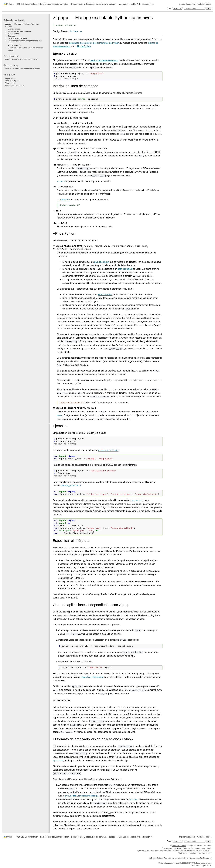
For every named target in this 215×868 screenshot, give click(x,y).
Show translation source (15, 86)
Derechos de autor (179, 846)
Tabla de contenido (14, 20)
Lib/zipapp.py (75, 31)
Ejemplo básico (14, 29)
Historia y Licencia (188, 853)
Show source (10, 83)
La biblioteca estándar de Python (55, 4)
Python (9, 4)
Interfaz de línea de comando (20, 31)
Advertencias (16, 45)
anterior (182, 4)
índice (209, 4)
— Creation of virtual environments (22, 59)
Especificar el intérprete (17, 38)
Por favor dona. (206, 858)
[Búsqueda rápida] (194, 8)
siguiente (191, 4)
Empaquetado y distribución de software (89, 4)
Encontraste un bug (203, 863)
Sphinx (205, 866)
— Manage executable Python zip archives (131, 4)
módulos (201, 4)
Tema (175, 8)
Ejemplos (11, 36)
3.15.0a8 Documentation (27, 4)
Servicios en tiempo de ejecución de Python (23, 68)
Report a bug (10, 78)
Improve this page (12, 81)
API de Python (14, 34)
